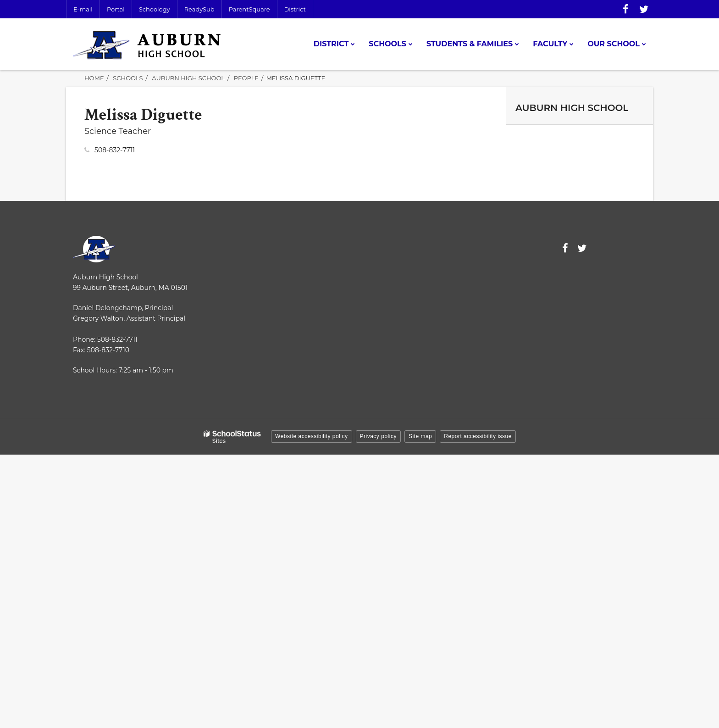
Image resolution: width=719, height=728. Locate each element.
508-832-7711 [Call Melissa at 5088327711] (115, 150)
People (246, 78)
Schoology (155, 9)
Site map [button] (420, 436)
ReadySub (199, 9)
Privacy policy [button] (378, 436)
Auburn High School (188, 78)
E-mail (83, 9)
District (295, 9)
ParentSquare (249, 9)
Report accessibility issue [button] (478, 436)
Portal (116, 9)
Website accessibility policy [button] (312, 436)
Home (94, 78)
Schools (128, 78)
